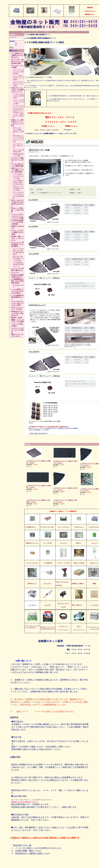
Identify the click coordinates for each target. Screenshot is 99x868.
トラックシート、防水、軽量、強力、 (18, 145)
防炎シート (79, 543)
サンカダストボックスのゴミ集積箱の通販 (18, 96)
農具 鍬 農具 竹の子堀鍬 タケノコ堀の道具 (18, 258)
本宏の (79, 626)
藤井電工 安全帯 (17, 318)
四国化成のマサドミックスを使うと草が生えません (17, 313)
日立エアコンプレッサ (63, 603)
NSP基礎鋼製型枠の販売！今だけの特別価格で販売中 (17, 281)
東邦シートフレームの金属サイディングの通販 (18, 188)
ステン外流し (32, 605)
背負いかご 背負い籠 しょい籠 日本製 (17, 210)
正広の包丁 (48, 605)
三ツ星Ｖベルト (63, 626)
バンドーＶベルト (63, 630)
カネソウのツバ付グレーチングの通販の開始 (18, 72)
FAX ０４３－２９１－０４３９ (46, 130)
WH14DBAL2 (59, 585)
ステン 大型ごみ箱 (48, 543)
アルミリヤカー (48, 583)
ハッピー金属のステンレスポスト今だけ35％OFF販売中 (17, 291)
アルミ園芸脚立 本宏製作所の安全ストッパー (18, 264)
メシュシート (94, 543)
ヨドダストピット (79, 527)
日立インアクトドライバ (62, 582)
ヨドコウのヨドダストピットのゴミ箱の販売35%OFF (18, 108)
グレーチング (63, 543)
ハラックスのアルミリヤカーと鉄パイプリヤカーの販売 (17, 303)
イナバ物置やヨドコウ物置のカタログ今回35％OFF (17, 55)
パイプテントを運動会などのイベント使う (17, 160)
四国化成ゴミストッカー (32, 543)
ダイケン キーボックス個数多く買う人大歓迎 (17, 232)
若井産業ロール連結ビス (78, 583)
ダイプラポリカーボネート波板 (47, 527)
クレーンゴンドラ (79, 630)
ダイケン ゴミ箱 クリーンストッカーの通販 (19, 102)
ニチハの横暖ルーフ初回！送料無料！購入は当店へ (18, 182)
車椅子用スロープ (32, 583)
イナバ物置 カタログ (30, 527)
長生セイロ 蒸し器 (79, 563)
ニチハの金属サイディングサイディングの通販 (18, 176)
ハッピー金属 (67, 563)
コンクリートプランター (32, 563)
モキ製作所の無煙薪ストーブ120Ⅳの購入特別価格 (17, 222)
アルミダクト (15, 273)
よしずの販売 (94, 605)
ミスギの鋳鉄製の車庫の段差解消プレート (17, 297)
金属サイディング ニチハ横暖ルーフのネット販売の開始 (17, 170)
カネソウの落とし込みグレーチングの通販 (18, 78)
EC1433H (63, 607)
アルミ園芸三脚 (48, 563)
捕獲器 (94, 583)
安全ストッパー (94, 563)
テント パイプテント (63, 527)
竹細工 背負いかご (77, 605)
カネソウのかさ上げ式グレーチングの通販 (18, 84)
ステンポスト (60, 563)
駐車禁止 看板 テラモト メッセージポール (17, 238)
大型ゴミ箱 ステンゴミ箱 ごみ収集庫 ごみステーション (18, 90)
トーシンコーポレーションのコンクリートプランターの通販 (17, 216)
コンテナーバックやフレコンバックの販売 (17, 330)
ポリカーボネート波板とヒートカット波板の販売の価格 (17, 61)
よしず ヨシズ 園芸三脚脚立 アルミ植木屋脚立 (17, 244)
